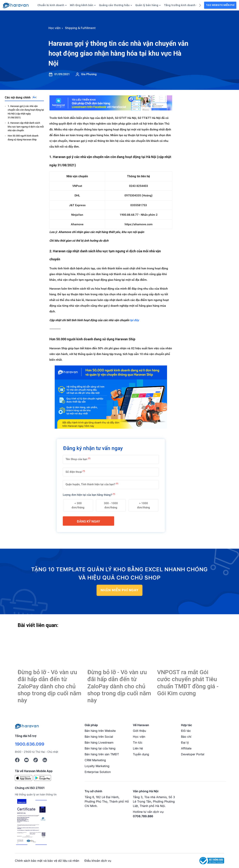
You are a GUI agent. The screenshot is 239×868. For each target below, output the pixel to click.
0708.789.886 (143, 816)
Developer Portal (193, 754)
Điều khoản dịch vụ (98, 861)
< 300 (78, 506)
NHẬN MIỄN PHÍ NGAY (119, 590)
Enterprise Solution (98, 772)
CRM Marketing (95, 760)
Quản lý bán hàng (148, 5)
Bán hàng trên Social (99, 737)
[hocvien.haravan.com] (16, 5)
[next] (200, 5)
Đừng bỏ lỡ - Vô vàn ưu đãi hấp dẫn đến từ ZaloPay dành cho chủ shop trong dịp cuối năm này (49, 686)
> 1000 (144, 506)
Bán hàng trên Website (100, 731)
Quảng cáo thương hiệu (115, 5)
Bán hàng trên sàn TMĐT (102, 754)
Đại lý (185, 743)
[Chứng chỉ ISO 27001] (31, 822)
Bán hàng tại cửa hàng (100, 748)
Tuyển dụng (141, 754)
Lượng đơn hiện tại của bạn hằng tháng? (89, 495)
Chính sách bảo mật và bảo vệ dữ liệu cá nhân (47, 861)
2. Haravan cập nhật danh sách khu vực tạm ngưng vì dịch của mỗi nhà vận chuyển (26, 127)
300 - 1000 (111, 506)
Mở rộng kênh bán (83, 5)
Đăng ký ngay (88, 521)
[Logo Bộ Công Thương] (212, 860)
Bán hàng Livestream (99, 743)
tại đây (134, 320)
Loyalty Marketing (97, 766)
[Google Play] (42, 778)
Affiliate (186, 748)
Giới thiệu (139, 731)
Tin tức (138, 743)
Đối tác (186, 731)
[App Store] (24, 778)
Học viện (139, 737)
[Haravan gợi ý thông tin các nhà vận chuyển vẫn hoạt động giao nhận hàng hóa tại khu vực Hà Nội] (50, 649)
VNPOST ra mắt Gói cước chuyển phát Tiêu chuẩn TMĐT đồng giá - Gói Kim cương (188, 683)
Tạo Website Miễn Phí (220, 5)
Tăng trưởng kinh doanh (181, 5)
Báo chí (186, 737)
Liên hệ (138, 748)
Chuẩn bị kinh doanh (52, 5)
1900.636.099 (30, 744)
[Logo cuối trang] (27, 726)
